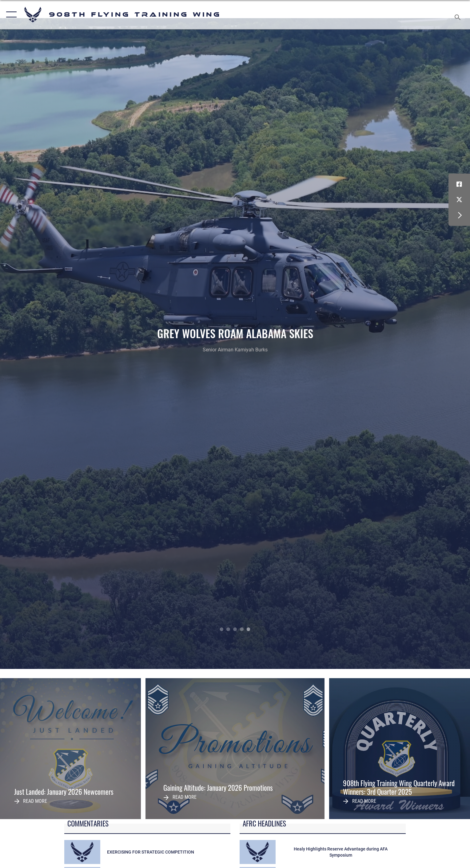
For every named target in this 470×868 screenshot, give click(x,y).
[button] (10, 15)
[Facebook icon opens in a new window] (459, 184)
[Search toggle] (458, 15)
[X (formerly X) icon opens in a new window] (459, 200)
